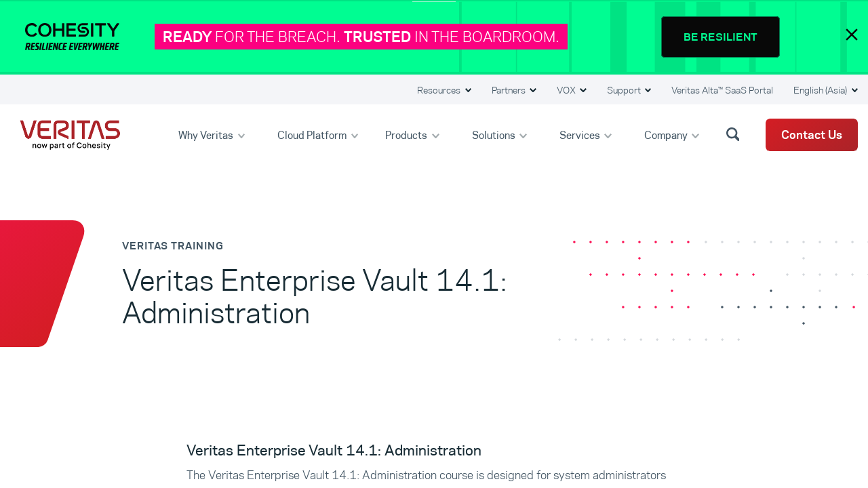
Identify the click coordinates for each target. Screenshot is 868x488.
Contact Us (812, 135)
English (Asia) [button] (821, 90)
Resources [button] (440, 90)
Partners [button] (510, 90)
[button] (735, 134)
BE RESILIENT (721, 37)
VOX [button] (567, 90)
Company (667, 135)
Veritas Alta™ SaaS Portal (722, 90)
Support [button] (625, 90)
